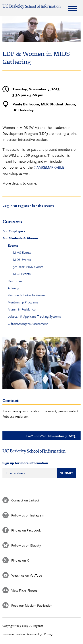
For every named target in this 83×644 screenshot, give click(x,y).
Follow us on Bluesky (26, 545)
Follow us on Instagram (28, 515)
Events (13, 245)
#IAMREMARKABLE (49, 167)
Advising (13, 288)
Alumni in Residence (22, 309)
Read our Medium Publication (32, 605)
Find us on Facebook (26, 530)
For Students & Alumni (20, 238)
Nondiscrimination (14, 634)
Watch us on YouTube (27, 575)
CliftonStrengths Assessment (28, 324)
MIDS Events (22, 259)
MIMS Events (22, 252)
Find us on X (20, 560)
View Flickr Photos (24, 590)
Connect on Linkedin (26, 500)
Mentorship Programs (23, 302)
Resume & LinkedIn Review (27, 295)
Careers (12, 221)
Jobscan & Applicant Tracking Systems (34, 316)
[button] (41, 363)
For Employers (14, 231)
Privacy (48, 634)
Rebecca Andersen (15, 416)
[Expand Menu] (73, 8)
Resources (15, 281)
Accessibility (34, 634)
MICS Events (22, 274)
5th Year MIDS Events (28, 267)
